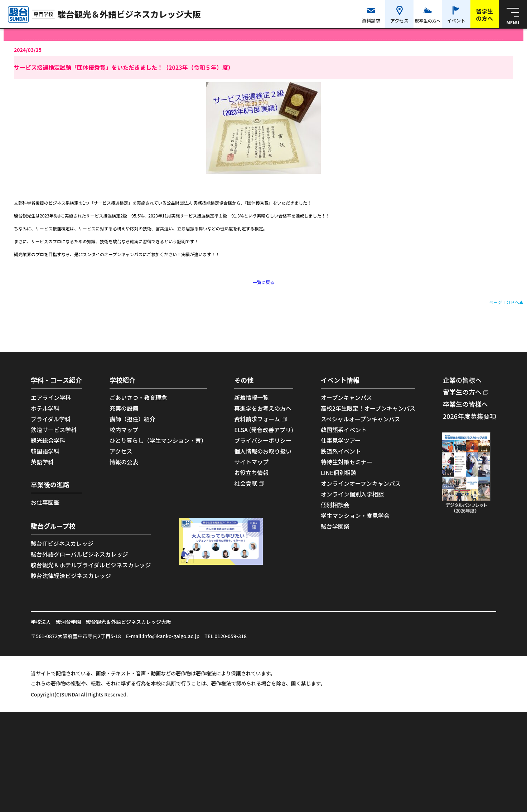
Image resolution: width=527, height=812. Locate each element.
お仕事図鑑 (45, 502)
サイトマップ (251, 462)
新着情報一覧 (251, 397)
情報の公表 (124, 462)
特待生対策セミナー (347, 462)
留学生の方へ (462, 392)
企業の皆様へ (462, 380)
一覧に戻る (263, 282)
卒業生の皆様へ (465, 404)
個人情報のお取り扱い (263, 451)
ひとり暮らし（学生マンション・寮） (158, 440)
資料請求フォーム (257, 419)
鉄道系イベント (341, 451)
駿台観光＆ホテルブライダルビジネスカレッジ (91, 565)
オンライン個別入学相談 (352, 494)
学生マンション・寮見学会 (355, 515)
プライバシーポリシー (263, 440)
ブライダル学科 (51, 419)
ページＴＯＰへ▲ (506, 302)
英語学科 (42, 462)
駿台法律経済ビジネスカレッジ (71, 576)
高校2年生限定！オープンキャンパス (368, 408)
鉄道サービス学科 (54, 430)
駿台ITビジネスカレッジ (62, 543)
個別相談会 (335, 505)
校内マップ (124, 430)
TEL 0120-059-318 (226, 636)
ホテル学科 (45, 408)
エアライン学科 (51, 397)
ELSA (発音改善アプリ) (264, 430)
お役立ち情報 (251, 473)
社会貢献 (246, 483)
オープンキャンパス (346, 397)
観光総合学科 (48, 440)
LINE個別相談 (339, 473)
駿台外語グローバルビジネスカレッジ (79, 554)
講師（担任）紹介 (132, 419)
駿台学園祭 (335, 526)
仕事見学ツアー (341, 440)
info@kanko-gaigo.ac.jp (171, 636)
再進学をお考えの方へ (263, 408)
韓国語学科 (45, 451)
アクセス (121, 451)
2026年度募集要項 (470, 416)
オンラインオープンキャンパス (361, 483)
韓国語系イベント (344, 430)
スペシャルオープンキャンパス (361, 419)
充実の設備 (124, 408)
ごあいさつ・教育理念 (138, 397)
